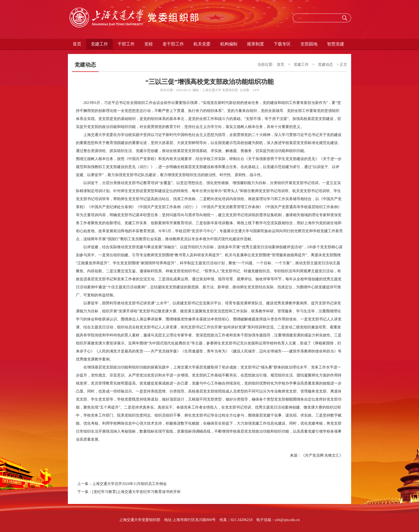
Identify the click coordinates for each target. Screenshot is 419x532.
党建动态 (325, 65)
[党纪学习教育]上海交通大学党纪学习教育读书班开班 (136, 492)
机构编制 (229, 44)
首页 (77, 44)
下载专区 (282, 44)
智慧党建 (336, 44)
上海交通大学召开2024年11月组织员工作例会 (129, 484)
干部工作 (126, 44)
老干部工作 (173, 44)
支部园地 (309, 44)
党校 (149, 44)
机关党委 (202, 44)
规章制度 (255, 44)
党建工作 (99, 44)
